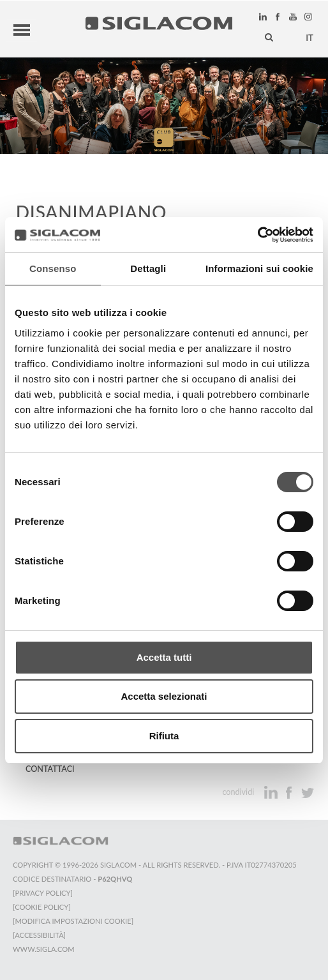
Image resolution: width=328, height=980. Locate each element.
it (309, 36)
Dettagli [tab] (148, 268)
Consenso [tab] (53, 268)
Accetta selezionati (164, 696)
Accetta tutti (164, 657)
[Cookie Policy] (42, 905)
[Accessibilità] (39, 933)
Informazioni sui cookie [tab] (259, 268)
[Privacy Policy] (43, 891)
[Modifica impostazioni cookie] (73, 919)
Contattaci (50, 767)
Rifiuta (164, 736)
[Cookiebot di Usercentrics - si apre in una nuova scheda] (257, 235)
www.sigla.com (44, 947)
